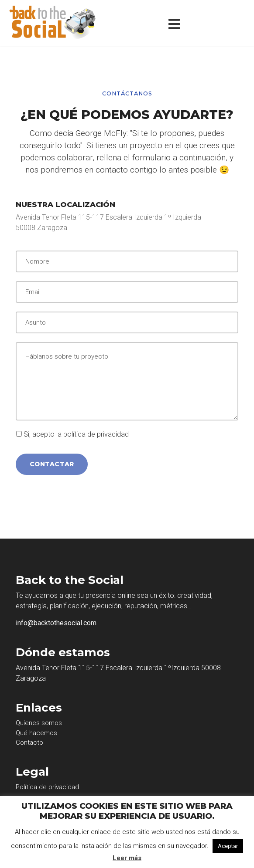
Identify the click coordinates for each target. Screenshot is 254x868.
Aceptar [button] (228, 846)
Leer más (127, 858)
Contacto (29, 743)
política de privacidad (96, 434)
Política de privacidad (47, 787)
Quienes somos (39, 723)
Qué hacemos (36, 733)
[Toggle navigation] (176, 23)
